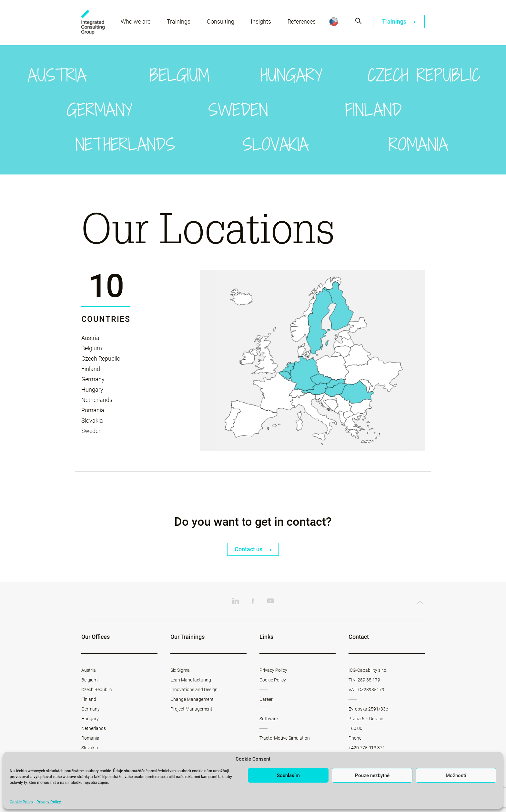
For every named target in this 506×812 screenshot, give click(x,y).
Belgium (92, 348)
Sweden (91, 431)
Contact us (253, 549)
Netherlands (97, 400)
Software (269, 719)
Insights (261, 22)
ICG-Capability (93, 23)
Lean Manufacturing (191, 680)
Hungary (92, 390)
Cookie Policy (21, 802)
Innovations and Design (194, 690)
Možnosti (456, 775)
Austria (90, 338)
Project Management (191, 709)
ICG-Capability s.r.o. (368, 670)
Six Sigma (180, 670)
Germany (93, 379)
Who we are (136, 22)
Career (266, 700)
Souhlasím (288, 775)
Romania (93, 410)
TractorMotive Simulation (285, 738)
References (302, 22)
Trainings (179, 22)
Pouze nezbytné (372, 775)
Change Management (192, 700)
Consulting (221, 22)
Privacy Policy (49, 802)
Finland (91, 369)
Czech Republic (101, 359)
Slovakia (92, 421)
